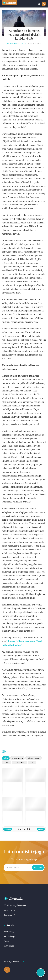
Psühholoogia (34, 758)
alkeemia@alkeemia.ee (15, 905)
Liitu (38, 868)
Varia (32, 762)
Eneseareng (17, 758)
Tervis (7, 762)
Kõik (6, 758)
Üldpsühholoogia (16, 44)
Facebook (10, 910)
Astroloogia (20, 762)
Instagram (10, 915)
